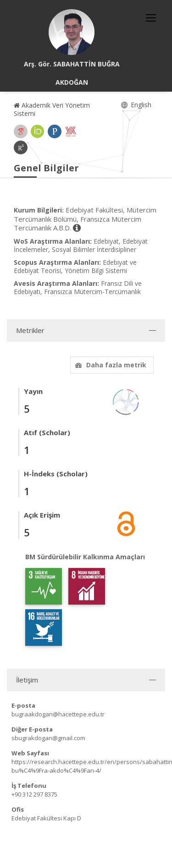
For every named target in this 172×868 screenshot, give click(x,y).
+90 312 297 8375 (34, 794)
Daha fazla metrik (110, 365)
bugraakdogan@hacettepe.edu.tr (58, 714)
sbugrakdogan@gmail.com (48, 738)
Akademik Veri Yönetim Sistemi (52, 109)
